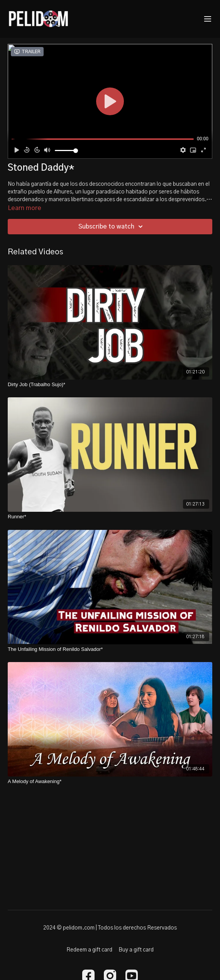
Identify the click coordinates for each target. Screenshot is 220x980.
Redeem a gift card (89, 950)
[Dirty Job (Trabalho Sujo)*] (110, 385)
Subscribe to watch (112, 227)
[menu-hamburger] (208, 19)
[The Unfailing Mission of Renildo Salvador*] (110, 649)
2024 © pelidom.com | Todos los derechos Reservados (110, 928)
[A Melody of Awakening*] (110, 782)
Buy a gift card (136, 950)
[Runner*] (110, 517)
